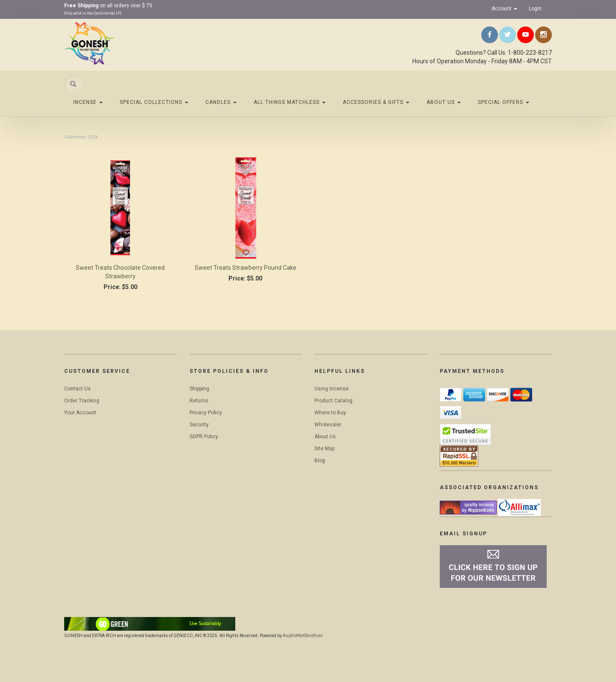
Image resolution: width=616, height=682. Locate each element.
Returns (199, 401)
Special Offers (503, 102)
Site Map (324, 449)
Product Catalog (333, 401)
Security (199, 425)
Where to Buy (330, 413)
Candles (221, 102)
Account (504, 9)
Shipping (199, 389)
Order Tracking (82, 401)
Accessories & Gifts (376, 102)
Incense (88, 102)
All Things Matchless (290, 102)
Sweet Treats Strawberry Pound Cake (246, 268)
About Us (444, 102)
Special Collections (154, 102)
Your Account (80, 413)
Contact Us (77, 389)
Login (535, 9)
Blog (320, 461)
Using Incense (332, 389)
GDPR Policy (204, 437)
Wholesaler (328, 425)
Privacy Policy (206, 413)
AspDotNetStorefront (303, 636)
